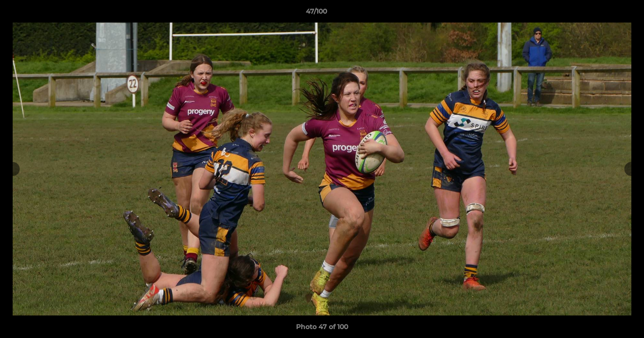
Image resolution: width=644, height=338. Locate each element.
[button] (605, 14)
